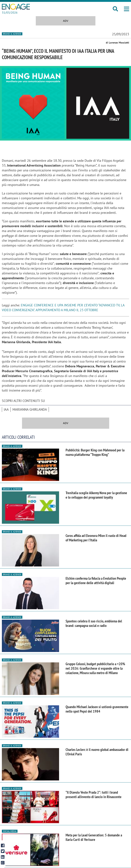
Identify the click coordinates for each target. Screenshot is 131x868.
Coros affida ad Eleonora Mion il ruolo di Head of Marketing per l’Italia (96, 538)
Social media (10, 831)
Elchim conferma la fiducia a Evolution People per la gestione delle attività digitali (96, 581)
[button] (127, 9)
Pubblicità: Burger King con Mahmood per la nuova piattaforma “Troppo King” (95, 452)
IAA (6, 409)
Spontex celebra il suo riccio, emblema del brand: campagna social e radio (94, 623)
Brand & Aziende (12, 34)
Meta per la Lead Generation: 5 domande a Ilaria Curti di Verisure (94, 837)
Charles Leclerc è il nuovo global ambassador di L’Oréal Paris (97, 752)
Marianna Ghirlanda (30, 409)
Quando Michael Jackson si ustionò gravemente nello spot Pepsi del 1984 (97, 709)
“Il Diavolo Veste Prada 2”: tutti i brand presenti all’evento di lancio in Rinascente (94, 795)
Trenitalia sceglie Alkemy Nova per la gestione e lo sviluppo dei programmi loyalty (96, 495)
